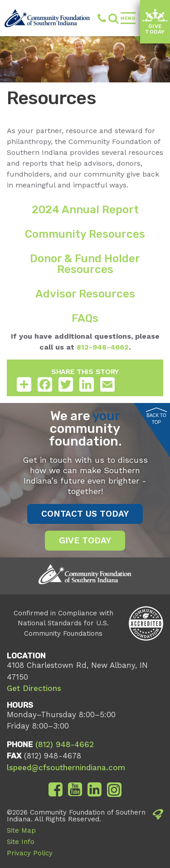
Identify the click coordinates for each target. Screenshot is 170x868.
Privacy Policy (30, 853)
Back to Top (156, 416)
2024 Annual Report (85, 210)
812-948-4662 (102, 347)
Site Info (21, 842)
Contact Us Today (85, 514)
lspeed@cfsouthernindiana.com (66, 767)
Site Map (21, 830)
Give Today (155, 22)
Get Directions (34, 688)
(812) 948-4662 (102, 18)
